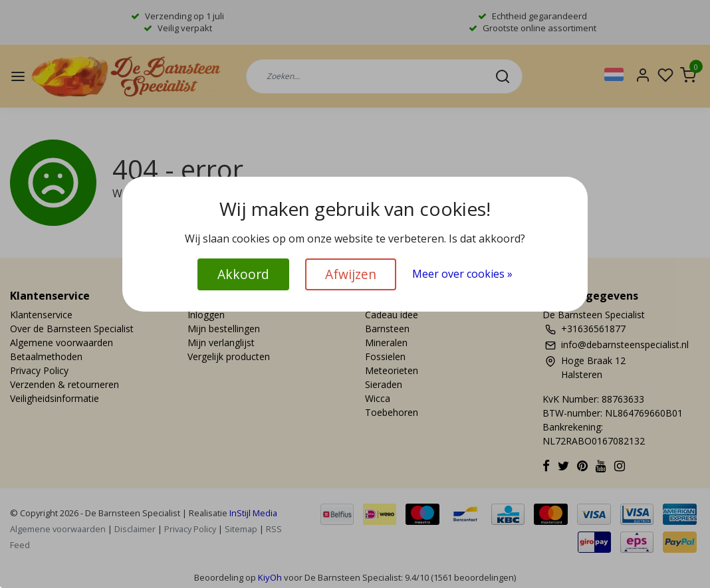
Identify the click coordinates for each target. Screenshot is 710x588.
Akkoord (243, 274)
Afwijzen (351, 274)
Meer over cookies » (462, 274)
